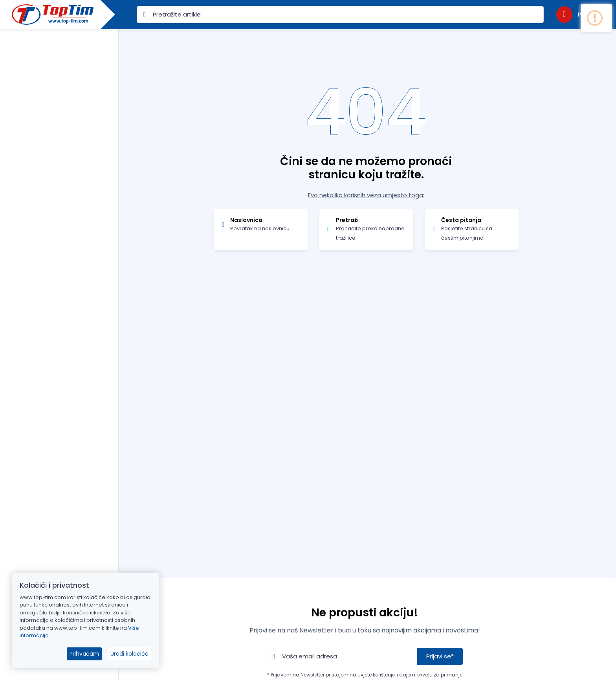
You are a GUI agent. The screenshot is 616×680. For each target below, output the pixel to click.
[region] (59, 345)
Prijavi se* (440, 656)
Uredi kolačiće (129, 654)
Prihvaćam (84, 654)
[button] (579, 14)
